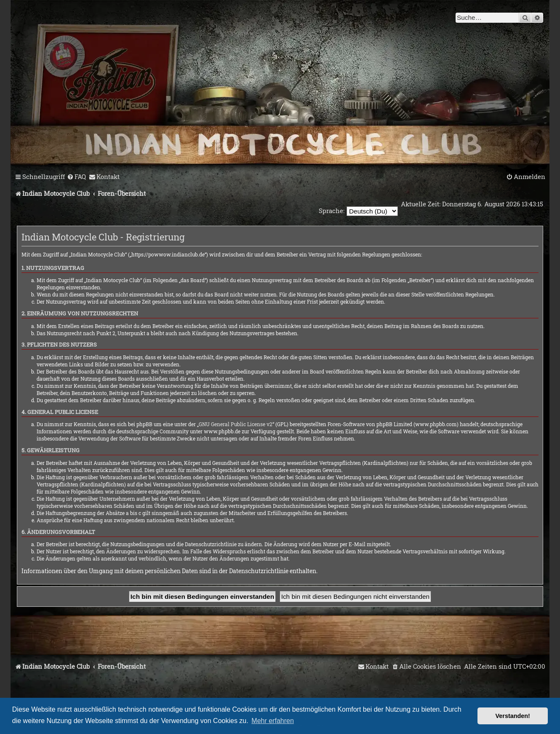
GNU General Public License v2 (236, 424)
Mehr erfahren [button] (273, 721)
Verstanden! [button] (513, 716)
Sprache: (332, 211)
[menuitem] (76, 177)
